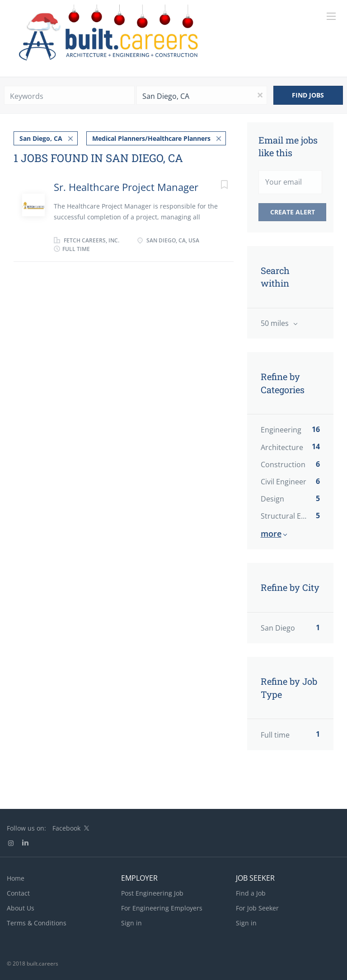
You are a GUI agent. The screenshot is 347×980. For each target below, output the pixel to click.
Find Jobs (308, 95)
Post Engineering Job (152, 893)
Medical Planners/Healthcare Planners (151, 138)
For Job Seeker (257, 908)
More (271, 534)
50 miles (276, 323)
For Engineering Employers (162, 908)
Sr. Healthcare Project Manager (126, 187)
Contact (18, 893)
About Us (21, 908)
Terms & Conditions (37, 923)
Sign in (131, 923)
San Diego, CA (41, 138)
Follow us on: (26, 828)
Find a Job (251, 893)
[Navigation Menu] (331, 16)
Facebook (66, 828)
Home (16, 878)
